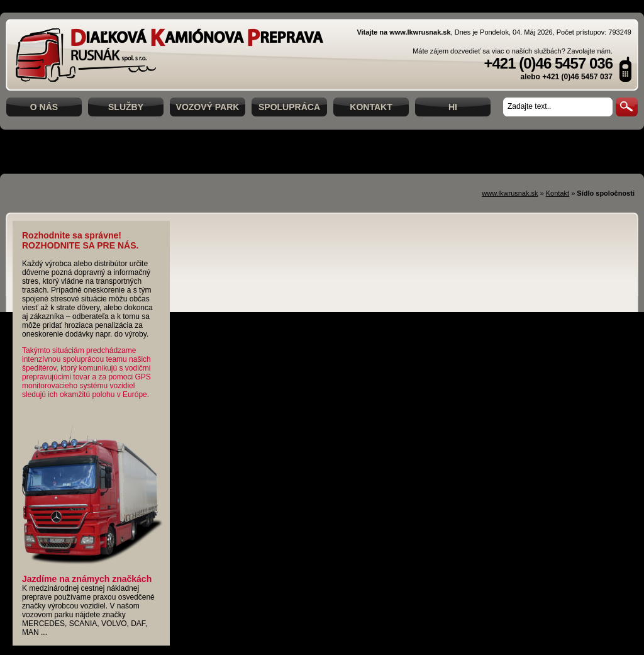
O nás (44, 107)
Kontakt (371, 107)
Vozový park (208, 107)
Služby (126, 107)
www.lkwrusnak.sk (510, 193)
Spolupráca (289, 107)
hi (453, 107)
